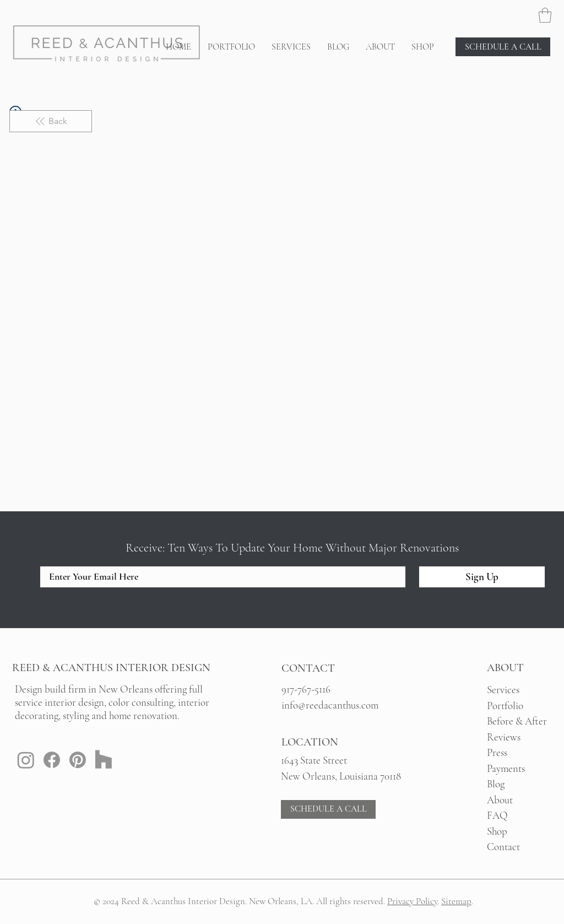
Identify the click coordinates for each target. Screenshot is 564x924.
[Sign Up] (482, 577)
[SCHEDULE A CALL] (503, 47)
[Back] (51, 121)
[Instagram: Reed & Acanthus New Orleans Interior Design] (26, 760)
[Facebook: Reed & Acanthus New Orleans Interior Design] (52, 760)
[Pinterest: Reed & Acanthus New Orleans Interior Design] (78, 760)
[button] (545, 15)
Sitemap (456, 901)
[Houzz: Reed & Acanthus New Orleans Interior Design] (104, 760)
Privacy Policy (412, 901)
